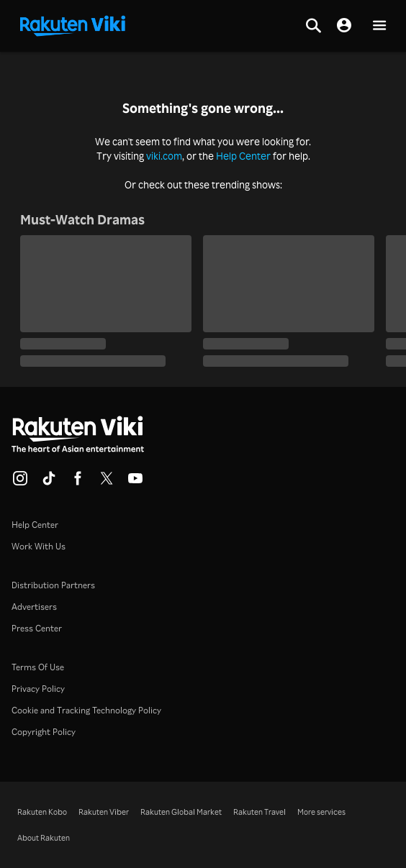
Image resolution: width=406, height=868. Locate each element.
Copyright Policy (44, 732)
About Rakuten (44, 838)
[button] (379, 26)
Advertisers (34, 607)
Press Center (37, 628)
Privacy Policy (38, 689)
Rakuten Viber (104, 812)
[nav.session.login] (344, 26)
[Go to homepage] (73, 24)
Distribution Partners (53, 585)
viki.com (164, 156)
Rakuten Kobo (42, 812)
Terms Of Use (38, 667)
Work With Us (39, 546)
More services (321, 812)
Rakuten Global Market (181, 812)
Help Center (243, 156)
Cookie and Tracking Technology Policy (86, 710)
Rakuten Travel (260, 812)
